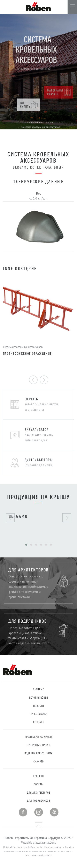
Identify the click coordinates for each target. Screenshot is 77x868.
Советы (38, 784)
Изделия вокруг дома (39, 753)
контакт (38, 722)
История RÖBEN (39, 697)
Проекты (39, 776)
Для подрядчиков (39, 801)
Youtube (54, 812)
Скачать (38, 761)
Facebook (23, 812)
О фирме (38, 689)
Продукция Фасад (39, 745)
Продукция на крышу (39, 737)
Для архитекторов (39, 792)
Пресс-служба (39, 714)
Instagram (39, 812)
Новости (39, 706)
